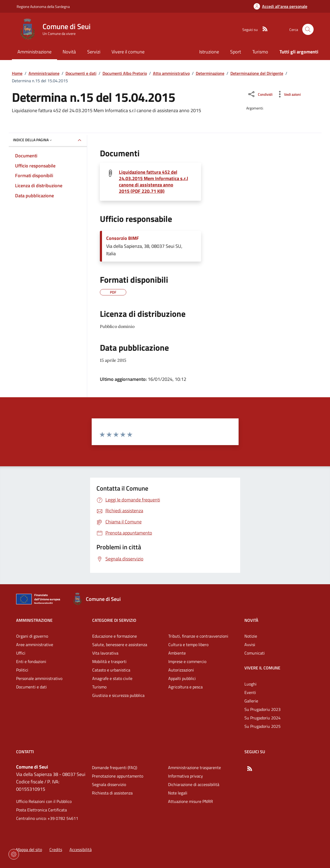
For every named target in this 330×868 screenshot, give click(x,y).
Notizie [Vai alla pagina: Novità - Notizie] (251, 636)
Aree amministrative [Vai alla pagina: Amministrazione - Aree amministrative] (35, 645)
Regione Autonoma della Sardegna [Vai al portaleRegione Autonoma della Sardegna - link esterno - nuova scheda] (43, 6)
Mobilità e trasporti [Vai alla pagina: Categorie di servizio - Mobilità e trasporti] (109, 661)
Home (17, 73)
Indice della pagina (33, 140)
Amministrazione (44, 73)
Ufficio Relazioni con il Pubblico (44, 801)
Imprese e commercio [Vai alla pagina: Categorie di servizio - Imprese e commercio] (187, 661)
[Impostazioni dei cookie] (14, 854)
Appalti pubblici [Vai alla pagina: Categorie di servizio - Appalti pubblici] (182, 678)
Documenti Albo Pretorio (125, 73)
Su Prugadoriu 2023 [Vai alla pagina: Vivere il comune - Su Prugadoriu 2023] (262, 709)
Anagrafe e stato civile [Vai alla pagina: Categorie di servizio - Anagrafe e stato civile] (112, 678)
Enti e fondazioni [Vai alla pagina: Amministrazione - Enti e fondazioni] (31, 661)
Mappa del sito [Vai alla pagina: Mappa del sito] (29, 849)
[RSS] (263, 29)
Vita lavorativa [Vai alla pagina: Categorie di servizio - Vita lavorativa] (105, 653)
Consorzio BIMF (123, 238)
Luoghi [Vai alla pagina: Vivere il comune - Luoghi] (250, 684)
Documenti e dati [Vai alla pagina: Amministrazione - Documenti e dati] (31, 687)
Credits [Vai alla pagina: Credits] (56, 849)
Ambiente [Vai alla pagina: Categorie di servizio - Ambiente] (177, 653)
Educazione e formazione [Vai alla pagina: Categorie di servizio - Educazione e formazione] (115, 636)
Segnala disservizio (109, 784)
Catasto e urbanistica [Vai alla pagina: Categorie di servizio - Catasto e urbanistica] (111, 670)
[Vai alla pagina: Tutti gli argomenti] (296, 52)
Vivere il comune (262, 668)
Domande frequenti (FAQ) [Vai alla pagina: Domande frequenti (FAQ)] (115, 768)
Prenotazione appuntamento (118, 776)
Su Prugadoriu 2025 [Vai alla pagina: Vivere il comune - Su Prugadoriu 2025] (262, 726)
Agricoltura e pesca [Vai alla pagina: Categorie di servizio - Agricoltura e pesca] (185, 687)
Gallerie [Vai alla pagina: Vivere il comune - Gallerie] (251, 701)
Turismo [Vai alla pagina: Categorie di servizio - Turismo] (99, 687)
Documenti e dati (81, 73)
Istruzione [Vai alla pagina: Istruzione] (209, 52)
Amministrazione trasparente (194, 768)
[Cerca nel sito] (308, 29)
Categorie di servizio (114, 620)
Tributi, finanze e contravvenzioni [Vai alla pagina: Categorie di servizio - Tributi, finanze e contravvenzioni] (198, 636)
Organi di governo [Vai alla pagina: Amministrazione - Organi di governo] (32, 636)
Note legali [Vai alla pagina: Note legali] (178, 793)
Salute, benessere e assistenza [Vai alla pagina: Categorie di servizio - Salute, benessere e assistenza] (120, 645)
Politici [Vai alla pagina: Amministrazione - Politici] (22, 670)
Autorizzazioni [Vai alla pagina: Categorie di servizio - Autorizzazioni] (181, 670)
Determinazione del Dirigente (257, 73)
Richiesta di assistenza (112, 793)
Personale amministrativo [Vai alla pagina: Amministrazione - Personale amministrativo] (39, 678)
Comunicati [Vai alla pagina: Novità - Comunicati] (255, 653)
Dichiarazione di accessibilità (194, 784)
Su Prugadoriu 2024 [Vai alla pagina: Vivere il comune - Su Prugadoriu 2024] (262, 718)
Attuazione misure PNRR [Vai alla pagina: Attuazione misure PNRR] (190, 801)
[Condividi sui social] (260, 94)
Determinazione (210, 73)
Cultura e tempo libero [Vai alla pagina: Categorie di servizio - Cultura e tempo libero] (188, 645)
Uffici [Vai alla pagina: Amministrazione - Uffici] (21, 653)
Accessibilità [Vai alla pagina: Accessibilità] (81, 849)
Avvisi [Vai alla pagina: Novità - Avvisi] (250, 645)
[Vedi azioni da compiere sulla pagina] (288, 94)
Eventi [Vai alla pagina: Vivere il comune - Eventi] (250, 692)
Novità (251, 620)
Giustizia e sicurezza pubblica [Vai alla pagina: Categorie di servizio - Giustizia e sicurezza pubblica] (118, 695)
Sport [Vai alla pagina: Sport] (236, 52)
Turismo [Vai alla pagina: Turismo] (260, 52)
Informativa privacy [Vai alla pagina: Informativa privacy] (185, 776)
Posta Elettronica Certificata (41, 810)
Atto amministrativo (171, 73)
